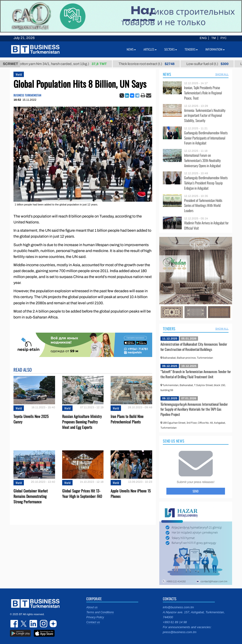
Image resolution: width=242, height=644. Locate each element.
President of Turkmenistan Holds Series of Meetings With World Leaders (203, 206)
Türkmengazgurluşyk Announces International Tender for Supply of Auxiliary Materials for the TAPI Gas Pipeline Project (194, 409)
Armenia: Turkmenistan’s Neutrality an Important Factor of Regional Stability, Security (205, 115)
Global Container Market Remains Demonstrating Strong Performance (31, 496)
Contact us (93, 622)
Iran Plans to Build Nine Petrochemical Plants (127, 419)
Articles (150, 49)
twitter (24, 624)
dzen (52, 624)
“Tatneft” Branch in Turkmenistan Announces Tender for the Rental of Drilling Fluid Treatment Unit (196, 374)
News (167, 74)
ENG (203, 38)
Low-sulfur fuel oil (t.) (211, 64)
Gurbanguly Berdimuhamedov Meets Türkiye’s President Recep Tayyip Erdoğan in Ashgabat (206, 183)
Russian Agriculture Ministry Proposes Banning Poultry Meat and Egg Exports (82, 422)
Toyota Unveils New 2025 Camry (31, 419)
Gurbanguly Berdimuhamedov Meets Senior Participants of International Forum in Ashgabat (206, 138)
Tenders (169, 329)
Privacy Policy (95, 617)
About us (92, 607)
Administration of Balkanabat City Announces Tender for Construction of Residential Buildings (194, 347)
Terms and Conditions (100, 612)
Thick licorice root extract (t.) (150, 64)
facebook (15, 624)
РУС (224, 38)
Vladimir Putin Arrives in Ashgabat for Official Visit (206, 225)
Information (215, 49)
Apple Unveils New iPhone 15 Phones (131, 494)
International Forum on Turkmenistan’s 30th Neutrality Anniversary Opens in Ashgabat (202, 160)
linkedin (34, 624)
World (19, 74)
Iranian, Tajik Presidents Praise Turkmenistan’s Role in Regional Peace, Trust (203, 93)
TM (214, 38)
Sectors (171, 49)
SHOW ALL (222, 74)
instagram (43, 624)
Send (196, 491)
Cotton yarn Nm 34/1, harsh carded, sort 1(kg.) (66, 64)
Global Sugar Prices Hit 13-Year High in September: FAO (82, 494)
